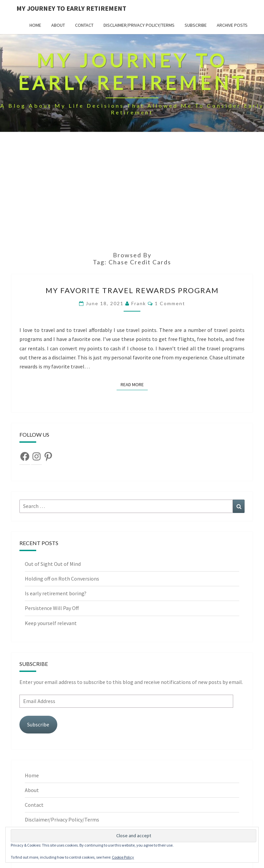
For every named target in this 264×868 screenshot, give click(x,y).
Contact (84, 25)
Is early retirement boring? (56, 593)
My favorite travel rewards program (132, 290)
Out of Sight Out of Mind (53, 564)
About (58, 25)
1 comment (170, 303)
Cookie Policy (123, 857)
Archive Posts (232, 25)
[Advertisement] (132, 195)
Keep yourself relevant (51, 623)
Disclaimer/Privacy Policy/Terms (139, 25)
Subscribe (196, 25)
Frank (139, 303)
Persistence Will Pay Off (52, 608)
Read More (134, 384)
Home (35, 25)
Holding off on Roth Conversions (62, 579)
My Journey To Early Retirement (71, 8)
